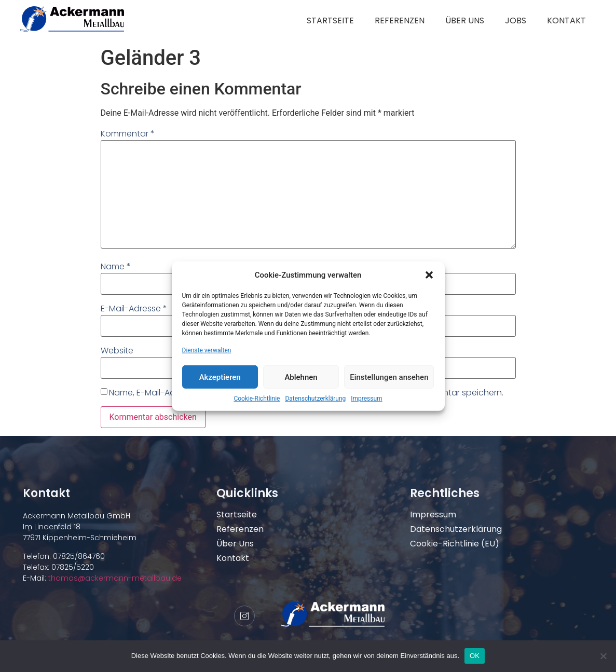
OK (475, 656)
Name (116, 266)
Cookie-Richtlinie (257, 399)
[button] (429, 275)
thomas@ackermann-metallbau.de (114, 578)
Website (117, 351)
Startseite (330, 20)
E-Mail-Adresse (134, 308)
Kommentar (128, 134)
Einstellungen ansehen (389, 377)
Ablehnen (301, 377)
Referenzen (400, 20)
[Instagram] (244, 616)
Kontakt (566, 20)
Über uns (465, 20)
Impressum (366, 399)
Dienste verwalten (207, 350)
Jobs (516, 20)
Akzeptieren (220, 377)
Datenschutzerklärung (315, 399)
